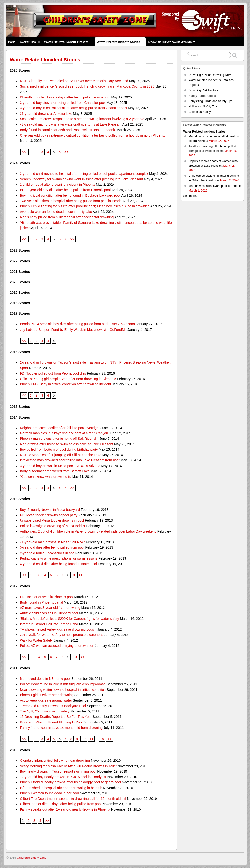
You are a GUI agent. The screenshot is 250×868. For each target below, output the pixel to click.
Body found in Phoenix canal (41, 602)
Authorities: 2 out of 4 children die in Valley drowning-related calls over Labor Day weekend (88, 531)
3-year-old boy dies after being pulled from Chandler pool (63, 103)
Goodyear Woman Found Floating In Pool (51, 722)
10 (75, 657)
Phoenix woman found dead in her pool (49, 793)
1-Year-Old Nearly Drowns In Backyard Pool (53, 706)
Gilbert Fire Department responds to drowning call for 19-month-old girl (73, 799)
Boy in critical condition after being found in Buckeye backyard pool (70, 195)
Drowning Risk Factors (203, 90)
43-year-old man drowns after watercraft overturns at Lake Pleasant (71, 124)
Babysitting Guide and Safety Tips (211, 101)
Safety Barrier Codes (202, 96)
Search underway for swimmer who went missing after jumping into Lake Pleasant (81, 179)
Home (12, 42)
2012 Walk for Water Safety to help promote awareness (61, 635)
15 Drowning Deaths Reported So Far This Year (56, 717)
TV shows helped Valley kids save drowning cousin (58, 629)
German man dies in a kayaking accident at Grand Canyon (64, 433)
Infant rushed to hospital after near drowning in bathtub (61, 788)
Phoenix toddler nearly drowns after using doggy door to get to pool (70, 782)
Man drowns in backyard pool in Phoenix (215, 186)
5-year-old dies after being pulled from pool (52, 547)
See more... (191, 196)
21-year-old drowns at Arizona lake (46, 114)
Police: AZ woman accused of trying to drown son (57, 646)
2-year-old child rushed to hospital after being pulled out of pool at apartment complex (84, 174)
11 (91, 739)
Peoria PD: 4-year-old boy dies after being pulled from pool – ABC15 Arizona (77, 324)
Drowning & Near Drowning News (211, 75)
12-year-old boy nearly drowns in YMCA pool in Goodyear (63, 777)
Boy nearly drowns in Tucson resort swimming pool (58, 771)
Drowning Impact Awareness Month (174, 43)
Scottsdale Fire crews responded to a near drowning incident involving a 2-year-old (82, 119)
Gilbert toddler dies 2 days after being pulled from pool (61, 804)
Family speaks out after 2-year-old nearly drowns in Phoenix (65, 809)
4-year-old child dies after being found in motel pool (58, 564)
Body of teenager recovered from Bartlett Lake (55, 471)
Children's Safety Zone (32, 858)
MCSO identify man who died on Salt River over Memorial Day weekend (74, 81)
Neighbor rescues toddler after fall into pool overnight (60, 428)
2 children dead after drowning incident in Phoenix (57, 185)
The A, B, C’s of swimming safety (45, 711)
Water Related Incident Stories (120, 43)
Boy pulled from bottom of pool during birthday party (59, 449)
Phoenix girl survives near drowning (47, 695)
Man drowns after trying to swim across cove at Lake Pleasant (66, 444)
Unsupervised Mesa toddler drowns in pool (52, 520)
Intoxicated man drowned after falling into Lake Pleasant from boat (70, 460)
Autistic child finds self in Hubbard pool (49, 613)
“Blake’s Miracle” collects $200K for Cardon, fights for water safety (69, 619)
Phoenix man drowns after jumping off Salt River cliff (59, 439)
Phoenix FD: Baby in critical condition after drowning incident (65, 384)
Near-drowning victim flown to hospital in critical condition (63, 690)
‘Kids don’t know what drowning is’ (46, 477)
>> (66, 152)
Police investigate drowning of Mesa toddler (52, 526)
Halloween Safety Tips (203, 107)
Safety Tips (30, 43)
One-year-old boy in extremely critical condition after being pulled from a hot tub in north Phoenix (92, 135)
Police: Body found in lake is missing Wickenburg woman (63, 684)
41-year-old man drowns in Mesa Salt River (52, 542)
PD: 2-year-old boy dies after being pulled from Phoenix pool (65, 190)
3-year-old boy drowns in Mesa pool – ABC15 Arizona (60, 466)
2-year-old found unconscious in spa (47, 553)
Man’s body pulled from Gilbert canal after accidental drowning (67, 217)
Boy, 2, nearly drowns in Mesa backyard (50, 510)
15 (102, 739)
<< (24, 152)
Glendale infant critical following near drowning (55, 761)
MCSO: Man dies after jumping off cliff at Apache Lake (60, 455)
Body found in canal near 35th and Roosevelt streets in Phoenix (68, 130)
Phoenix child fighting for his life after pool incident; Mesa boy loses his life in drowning (85, 206)
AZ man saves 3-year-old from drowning (50, 608)
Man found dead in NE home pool (45, 679)
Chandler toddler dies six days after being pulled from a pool (65, 97)
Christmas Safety (200, 112)
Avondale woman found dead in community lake (56, 212)
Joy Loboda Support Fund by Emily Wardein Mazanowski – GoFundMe (73, 330)
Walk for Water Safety (36, 640)
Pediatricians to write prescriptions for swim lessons (59, 558)
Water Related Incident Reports (68, 43)
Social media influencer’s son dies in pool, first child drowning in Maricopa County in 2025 (87, 86)
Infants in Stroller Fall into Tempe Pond (49, 624)
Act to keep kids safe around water (46, 700)
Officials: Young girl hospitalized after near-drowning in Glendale (68, 379)
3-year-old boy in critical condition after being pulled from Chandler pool (73, 108)
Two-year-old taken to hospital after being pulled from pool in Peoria (71, 201)
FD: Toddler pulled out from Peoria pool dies (53, 373)
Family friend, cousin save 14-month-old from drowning (61, 728)
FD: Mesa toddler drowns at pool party (49, 515)
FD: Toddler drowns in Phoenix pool (47, 597)
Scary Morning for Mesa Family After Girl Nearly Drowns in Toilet (68, 766)
